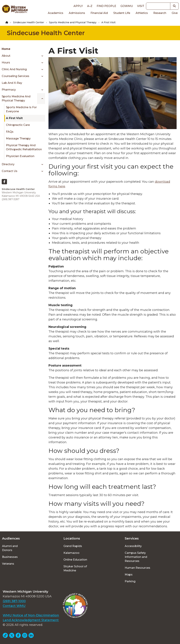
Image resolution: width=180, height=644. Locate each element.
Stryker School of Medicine (75, 568)
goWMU (127, 6)
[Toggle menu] (41, 56)
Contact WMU (14, 606)
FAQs (10, 132)
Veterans (8, 564)
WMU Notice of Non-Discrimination (31, 615)
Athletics (142, 13)
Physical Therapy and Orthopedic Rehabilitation (24, 147)
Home (6, 49)
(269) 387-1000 (14, 601)
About (6, 56)
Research (160, 13)
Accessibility (133, 546)
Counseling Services (15, 76)
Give (175, 13)
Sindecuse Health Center (29, 22)
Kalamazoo (71, 553)
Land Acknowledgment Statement (31, 620)
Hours (6, 63)
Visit (141, 6)
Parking (130, 581)
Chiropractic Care (18, 125)
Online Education (75, 560)
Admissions (77, 13)
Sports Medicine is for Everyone (21, 109)
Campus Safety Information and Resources (136, 557)
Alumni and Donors (10, 548)
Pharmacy (9, 90)
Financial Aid (99, 13)
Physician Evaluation (20, 156)
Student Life (122, 13)
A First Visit (14, 118)
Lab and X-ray (12, 83)
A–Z (90, 6)
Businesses (10, 557)
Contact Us (10, 171)
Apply (78, 6)
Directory (8, 164)
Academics (56, 13)
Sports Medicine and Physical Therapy (73, 22)
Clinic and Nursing (14, 69)
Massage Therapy (18, 138)
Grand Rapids (73, 546)
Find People (106, 6)
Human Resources (137, 568)
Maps (129, 575)
